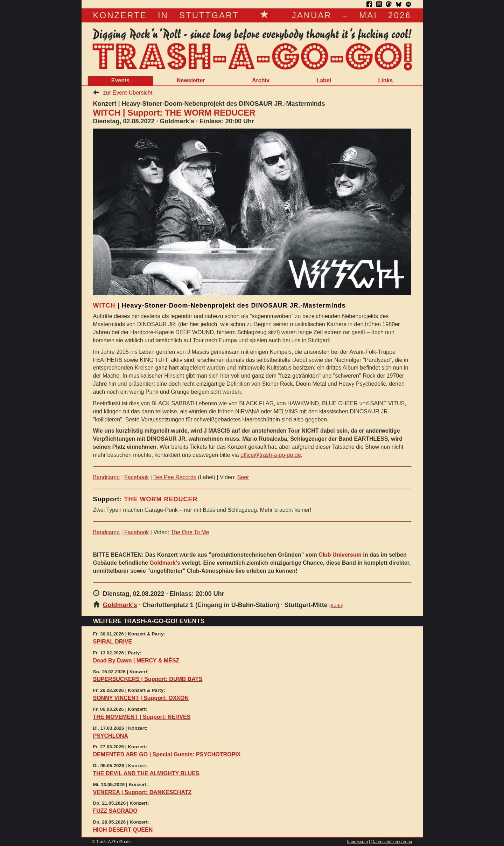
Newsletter (191, 80)
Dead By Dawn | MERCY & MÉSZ (136, 661)
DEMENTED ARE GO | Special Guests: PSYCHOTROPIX (167, 754)
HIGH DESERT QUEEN (123, 830)
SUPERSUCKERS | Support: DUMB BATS (148, 679)
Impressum (358, 842)
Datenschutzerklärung (392, 842)
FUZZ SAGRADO (115, 811)
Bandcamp (107, 477)
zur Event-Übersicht (128, 93)
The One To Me (190, 532)
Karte (336, 606)
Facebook (136, 477)
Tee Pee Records (175, 477)
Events (120, 80)
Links (385, 80)
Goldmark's (120, 605)
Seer (243, 477)
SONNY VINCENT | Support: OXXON (141, 698)
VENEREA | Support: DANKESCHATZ (142, 792)
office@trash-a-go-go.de (271, 455)
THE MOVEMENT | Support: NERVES (142, 717)
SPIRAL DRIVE (113, 642)
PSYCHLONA (111, 736)
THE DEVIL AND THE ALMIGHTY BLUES (146, 773)
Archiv (261, 80)
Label (324, 80)
